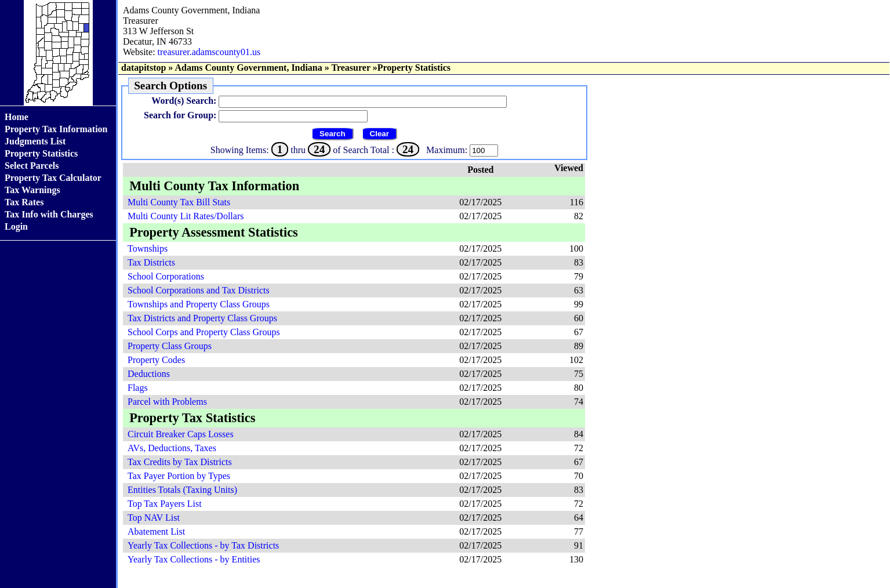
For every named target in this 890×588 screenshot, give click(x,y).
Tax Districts (151, 262)
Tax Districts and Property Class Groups (202, 318)
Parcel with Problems (167, 402)
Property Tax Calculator (53, 178)
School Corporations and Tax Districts (199, 290)
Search (332, 134)
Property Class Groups (170, 346)
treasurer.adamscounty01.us (209, 52)
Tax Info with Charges (49, 214)
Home (17, 117)
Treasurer (350, 68)
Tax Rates (24, 202)
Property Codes (156, 360)
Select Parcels (32, 166)
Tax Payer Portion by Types (179, 476)
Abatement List (156, 531)
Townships (148, 248)
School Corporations (166, 276)
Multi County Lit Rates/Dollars (186, 216)
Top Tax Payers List (165, 504)
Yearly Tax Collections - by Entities (194, 559)
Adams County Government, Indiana (248, 68)
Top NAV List (154, 518)
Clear (379, 134)
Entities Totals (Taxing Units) (182, 490)
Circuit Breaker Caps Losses (181, 434)
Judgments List (35, 141)
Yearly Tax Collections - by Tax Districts (203, 545)
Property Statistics (41, 153)
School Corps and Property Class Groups (204, 332)
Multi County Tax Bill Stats (179, 202)
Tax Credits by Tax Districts (180, 462)
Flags (138, 388)
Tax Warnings (32, 190)
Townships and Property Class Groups (199, 304)
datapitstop (144, 68)
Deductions (149, 374)
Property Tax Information (56, 129)
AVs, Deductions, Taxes (172, 448)
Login (16, 226)
